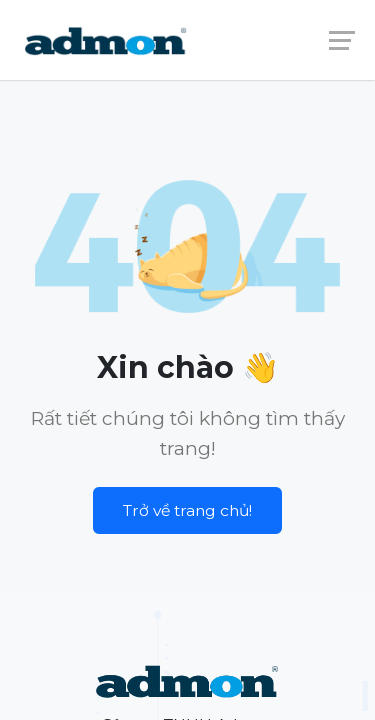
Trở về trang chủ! (187, 510)
